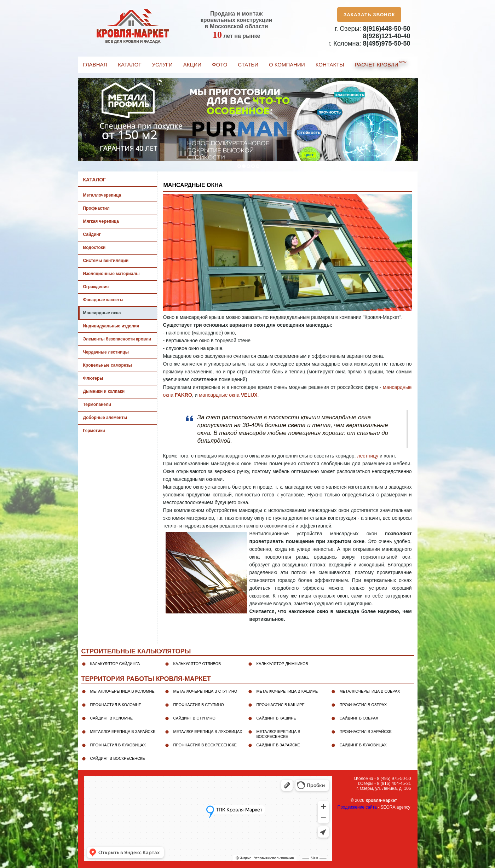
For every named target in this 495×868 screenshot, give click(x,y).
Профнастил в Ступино (199, 705)
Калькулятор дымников (282, 664)
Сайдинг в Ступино (194, 718)
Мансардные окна (102, 313)
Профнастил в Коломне (116, 705)
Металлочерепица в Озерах (370, 691)
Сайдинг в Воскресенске (118, 758)
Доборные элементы (105, 418)
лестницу (368, 456)
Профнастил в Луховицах (118, 745)
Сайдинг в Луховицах (363, 745)
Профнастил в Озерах (363, 705)
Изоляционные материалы (111, 274)
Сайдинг (92, 234)
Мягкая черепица (101, 221)
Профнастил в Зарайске (366, 732)
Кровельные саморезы (108, 365)
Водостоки (94, 247)
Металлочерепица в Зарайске (123, 732)
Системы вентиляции (106, 261)
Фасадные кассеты (103, 300)
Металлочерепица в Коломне (122, 691)
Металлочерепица (102, 195)
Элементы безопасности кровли (117, 339)
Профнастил (96, 208)
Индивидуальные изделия (111, 326)
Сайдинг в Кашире (276, 718)
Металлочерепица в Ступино (205, 691)
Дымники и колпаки (104, 391)
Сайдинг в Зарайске (278, 745)
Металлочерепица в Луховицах (208, 732)
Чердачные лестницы (106, 352)
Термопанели (97, 404)
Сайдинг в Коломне (112, 718)
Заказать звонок (369, 15)
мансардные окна (228, 395)
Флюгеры (93, 378)
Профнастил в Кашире (281, 705)
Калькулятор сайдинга (115, 664)
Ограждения (96, 287)
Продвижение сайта (357, 807)
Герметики (94, 431)
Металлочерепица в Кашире (287, 691)
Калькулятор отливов (197, 664)
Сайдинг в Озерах (359, 718)
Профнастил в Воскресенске (205, 745)
